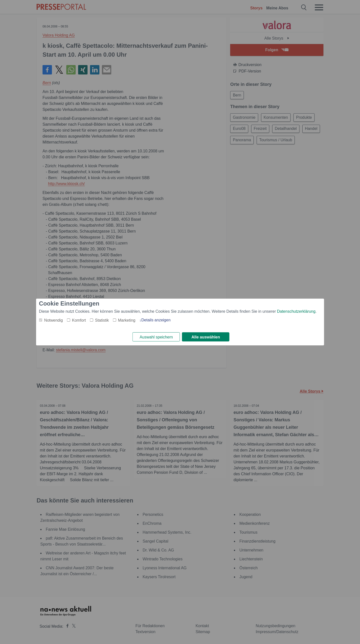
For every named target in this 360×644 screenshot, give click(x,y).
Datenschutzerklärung (296, 311)
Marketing (127, 320)
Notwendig (54, 320)
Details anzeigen (156, 320)
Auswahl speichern (156, 337)
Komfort (79, 320)
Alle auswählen (206, 337)
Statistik (102, 320)
